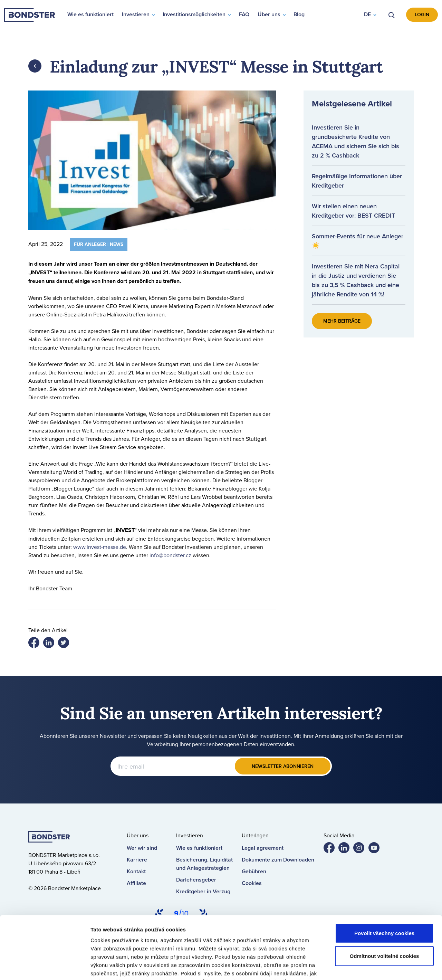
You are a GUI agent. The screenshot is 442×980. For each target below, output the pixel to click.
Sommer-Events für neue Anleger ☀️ (358, 241)
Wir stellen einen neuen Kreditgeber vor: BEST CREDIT (353, 211)
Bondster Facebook (332, 849)
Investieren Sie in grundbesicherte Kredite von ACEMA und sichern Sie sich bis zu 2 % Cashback (355, 141)
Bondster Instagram (362, 849)
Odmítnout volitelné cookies (385, 897)
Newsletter (283, 766)
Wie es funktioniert (199, 848)
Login (422, 15)
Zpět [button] (35, 66)
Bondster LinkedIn (347, 849)
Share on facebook (37, 644)
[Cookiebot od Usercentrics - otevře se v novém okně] (45, 967)
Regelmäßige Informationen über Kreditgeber (357, 181)
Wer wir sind (142, 848)
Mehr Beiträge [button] (342, 321)
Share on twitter (51, 644)
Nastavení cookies (369, 966)
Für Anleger (90, 244)
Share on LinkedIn (66, 644)
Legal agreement (263, 848)
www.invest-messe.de (100, 547)
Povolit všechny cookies (384, 874)
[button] (370, 15)
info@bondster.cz (170, 555)
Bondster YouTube (377, 849)
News (117, 244)
